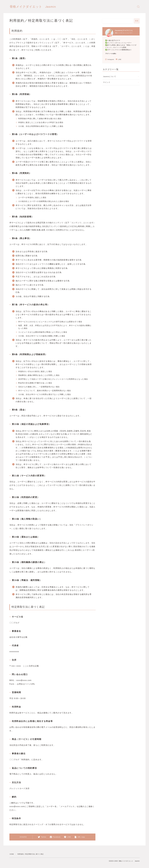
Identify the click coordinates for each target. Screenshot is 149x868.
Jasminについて (110, 77)
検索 (137, 21)
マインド (107, 82)
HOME (12, 854)
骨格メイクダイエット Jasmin (37, 7)
